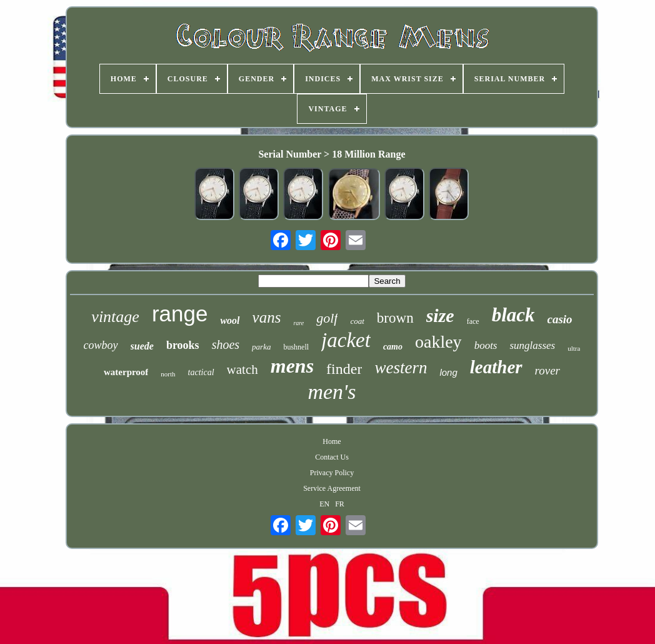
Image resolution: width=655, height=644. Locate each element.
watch (242, 370)
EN (324, 504)
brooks (183, 345)
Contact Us (332, 457)
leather (496, 367)
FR (340, 504)
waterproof (126, 372)
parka (261, 347)
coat (357, 321)
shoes (226, 345)
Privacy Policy (332, 473)
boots (486, 345)
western (401, 368)
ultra (574, 348)
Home (332, 441)
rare (298, 323)
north (168, 374)
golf (327, 318)
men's (332, 392)
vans (267, 317)
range (180, 314)
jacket (346, 340)
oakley (438, 342)
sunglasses (532, 345)
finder (344, 369)
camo (393, 347)
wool (230, 320)
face (473, 321)
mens (292, 366)
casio (560, 319)
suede (142, 346)
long (448, 372)
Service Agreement (332, 488)
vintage (115, 317)
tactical (201, 372)
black (513, 315)
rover (547, 370)
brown (395, 318)
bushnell (296, 347)
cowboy (101, 345)
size (440, 315)
